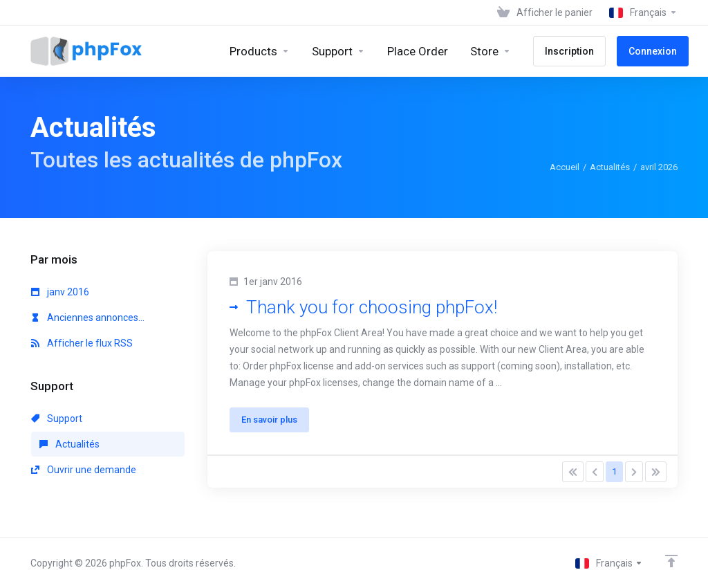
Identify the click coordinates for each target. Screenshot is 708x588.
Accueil (565, 167)
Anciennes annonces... (88, 318)
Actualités (610, 167)
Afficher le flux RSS (82, 343)
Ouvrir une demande (84, 470)
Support (57, 419)
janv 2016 (60, 292)
